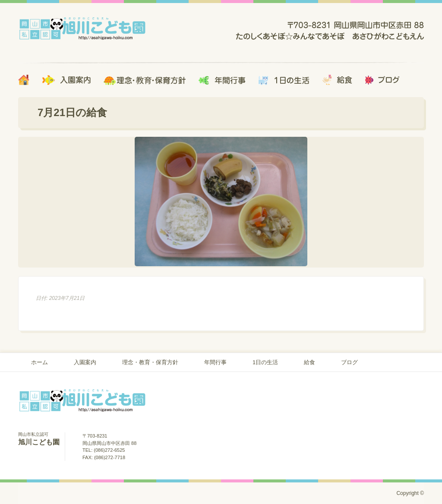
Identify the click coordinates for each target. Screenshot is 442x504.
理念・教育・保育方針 (150, 362)
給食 (309, 362)
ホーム (39, 362)
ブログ (349, 362)
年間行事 (215, 362)
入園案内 (85, 362)
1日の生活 (265, 362)
